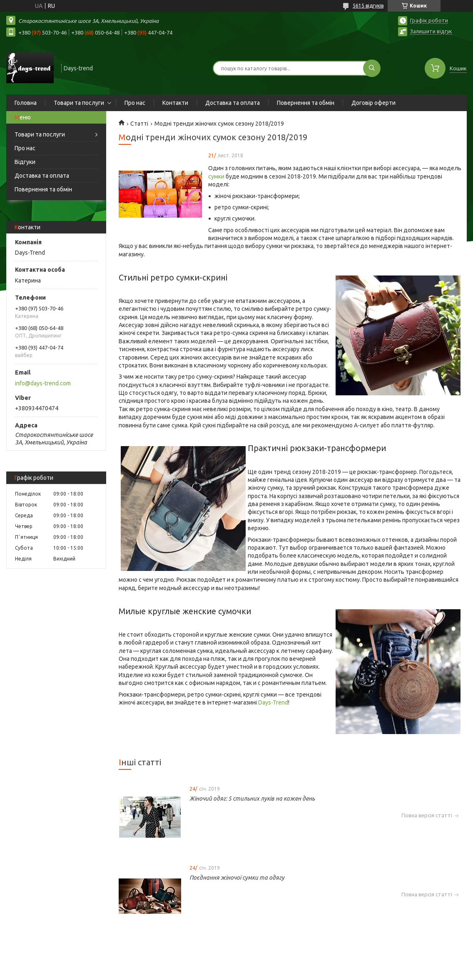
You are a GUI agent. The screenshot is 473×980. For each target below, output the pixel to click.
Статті (139, 124)
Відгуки (25, 162)
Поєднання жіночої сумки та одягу (237, 878)
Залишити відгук (431, 31)
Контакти (175, 103)
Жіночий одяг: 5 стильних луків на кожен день (252, 799)
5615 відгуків (368, 6)
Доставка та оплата (233, 103)
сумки (216, 176)
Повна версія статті (427, 815)
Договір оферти (373, 103)
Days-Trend (273, 702)
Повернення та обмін (306, 103)
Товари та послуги (79, 103)
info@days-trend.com (43, 383)
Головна (26, 103)
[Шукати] (372, 68)
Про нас (135, 103)
